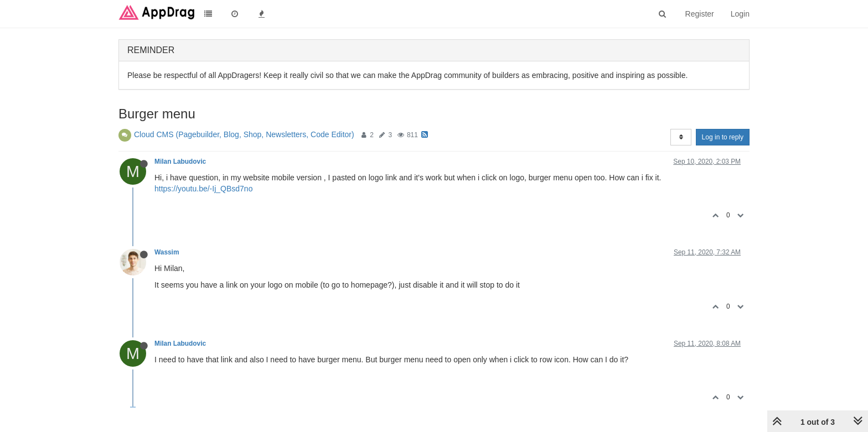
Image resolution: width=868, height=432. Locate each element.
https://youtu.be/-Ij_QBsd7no (203, 189)
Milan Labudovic (180, 162)
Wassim (167, 252)
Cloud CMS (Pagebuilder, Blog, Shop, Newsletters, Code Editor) (244, 134)
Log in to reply (723, 137)
